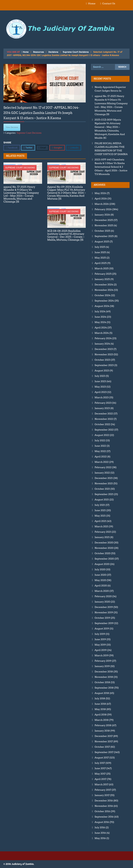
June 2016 (100, 833)
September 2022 (104, 430)
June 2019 (100, 639)
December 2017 (104, 736)
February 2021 (103, 532)
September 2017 (104, 752)
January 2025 (102, 279)
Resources (38, 52)
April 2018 (101, 715)
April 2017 (100, 779)
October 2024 (102, 295)
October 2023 (102, 360)
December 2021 (104, 478)
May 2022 (100, 451)
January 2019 (102, 666)
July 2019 (100, 634)
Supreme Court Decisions (76, 52)
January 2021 (102, 537)
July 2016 (100, 827)
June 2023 (100, 381)
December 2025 (104, 220)
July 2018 (100, 698)
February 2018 (103, 725)
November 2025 (104, 225)
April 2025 (101, 263)
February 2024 (103, 338)
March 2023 (102, 397)
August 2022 (102, 435)
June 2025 (100, 252)
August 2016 (102, 822)
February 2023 (103, 403)
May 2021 (100, 516)
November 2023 (104, 354)
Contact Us (109, 3)
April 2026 (101, 199)
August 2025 (102, 242)
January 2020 (102, 602)
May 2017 (100, 774)
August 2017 (102, 758)
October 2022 (102, 424)
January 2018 (102, 731)
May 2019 (100, 645)
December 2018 (104, 672)
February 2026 (103, 209)
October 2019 (102, 618)
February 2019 (103, 661)
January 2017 (102, 795)
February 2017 (103, 790)
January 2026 (102, 215)
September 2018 (104, 688)
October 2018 (102, 682)
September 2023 (104, 365)
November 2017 (104, 741)
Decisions (53, 52)
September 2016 (104, 817)
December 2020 (104, 543)
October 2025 (102, 231)
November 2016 (104, 806)
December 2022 (104, 414)
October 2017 (102, 747)
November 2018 (104, 677)
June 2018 (100, 704)
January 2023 (102, 408)
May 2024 (100, 322)
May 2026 (100, 193)
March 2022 (102, 462)
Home (92, 3)
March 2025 (102, 268)
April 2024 (101, 328)
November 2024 (104, 290)
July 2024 (100, 311)
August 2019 (102, 629)
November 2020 (104, 548)
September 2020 (104, 559)
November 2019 (104, 612)
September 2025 (104, 236)
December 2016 (104, 801)
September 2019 (104, 623)
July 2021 (100, 505)
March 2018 (101, 720)
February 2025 (103, 274)
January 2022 (102, 473)
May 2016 (100, 838)
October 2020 (103, 553)
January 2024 (102, 344)
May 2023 (100, 387)
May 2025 (100, 258)
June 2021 (100, 510)
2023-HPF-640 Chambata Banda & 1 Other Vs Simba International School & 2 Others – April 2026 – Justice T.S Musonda (111, 167)
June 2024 (100, 317)
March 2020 (102, 591)
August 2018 (102, 693)
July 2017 (100, 763)
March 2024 (102, 333)
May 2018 (100, 709)
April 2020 (101, 586)
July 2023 (100, 376)
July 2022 (100, 440)
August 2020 (102, 564)
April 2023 (101, 392)
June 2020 (100, 575)
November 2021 (104, 483)
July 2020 (100, 569)
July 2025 (100, 247)
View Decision (12, 127)
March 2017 (101, 784)
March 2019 (101, 655)
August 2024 (102, 306)
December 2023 (104, 349)
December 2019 (104, 607)
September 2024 (104, 301)
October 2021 (102, 489)
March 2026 (102, 204)
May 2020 (100, 580)
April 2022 (101, 457)
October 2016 (102, 811)
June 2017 (100, 768)
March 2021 (101, 526)
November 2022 (104, 419)
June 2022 (100, 446)
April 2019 (101, 650)
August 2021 (102, 500)
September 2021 (104, 494)
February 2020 (103, 596)
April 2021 (100, 521)
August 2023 (102, 371)
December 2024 (104, 285)
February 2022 (103, 467)
